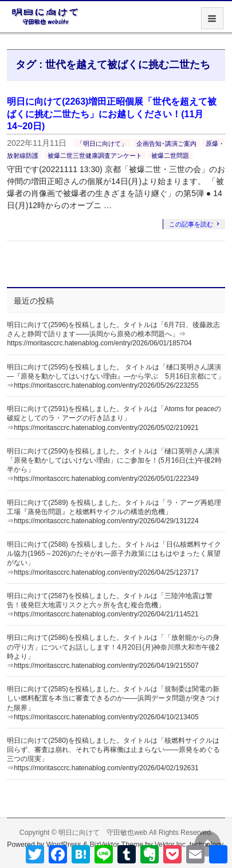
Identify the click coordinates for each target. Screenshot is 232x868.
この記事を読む (191, 224)
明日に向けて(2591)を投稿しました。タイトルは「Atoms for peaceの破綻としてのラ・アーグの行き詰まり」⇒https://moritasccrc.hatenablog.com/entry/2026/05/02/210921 (114, 418)
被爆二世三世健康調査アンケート (95, 156)
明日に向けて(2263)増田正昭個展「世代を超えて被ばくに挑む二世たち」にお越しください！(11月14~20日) (112, 114)
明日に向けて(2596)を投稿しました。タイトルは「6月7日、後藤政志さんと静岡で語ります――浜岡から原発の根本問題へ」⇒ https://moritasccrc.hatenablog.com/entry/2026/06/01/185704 (113, 334)
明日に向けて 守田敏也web (103, 833)
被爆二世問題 (170, 156)
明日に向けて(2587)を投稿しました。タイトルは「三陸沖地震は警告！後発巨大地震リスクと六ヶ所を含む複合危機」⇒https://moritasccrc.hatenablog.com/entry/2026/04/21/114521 (110, 605)
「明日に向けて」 (102, 144)
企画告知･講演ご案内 (166, 144)
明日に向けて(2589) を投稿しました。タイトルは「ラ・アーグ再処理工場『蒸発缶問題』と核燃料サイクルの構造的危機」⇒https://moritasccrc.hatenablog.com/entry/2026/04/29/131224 (114, 512)
